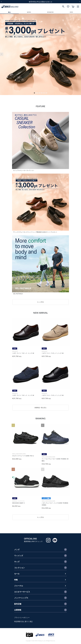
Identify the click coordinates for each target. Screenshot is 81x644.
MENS (29, 12)
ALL (9, 12)
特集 (16, 580)
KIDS (71, 12)
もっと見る (40, 302)
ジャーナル (19, 586)
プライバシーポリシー (22, 618)
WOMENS (50, 12)
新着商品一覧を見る (40, 408)
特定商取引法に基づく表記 (23, 621)
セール (17, 574)
